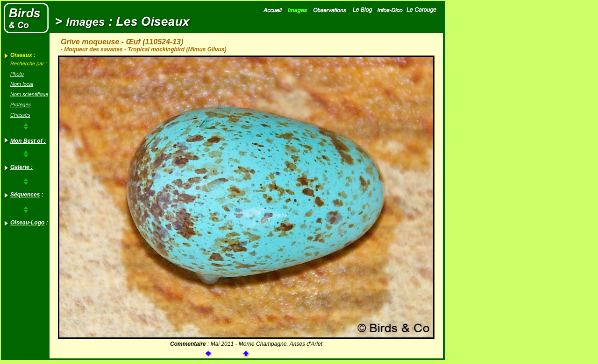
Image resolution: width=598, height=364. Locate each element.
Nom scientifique (29, 94)
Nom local (22, 84)
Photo (17, 74)
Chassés (20, 115)
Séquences (25, 195)
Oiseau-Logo (27, 223)
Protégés (21, 105)
